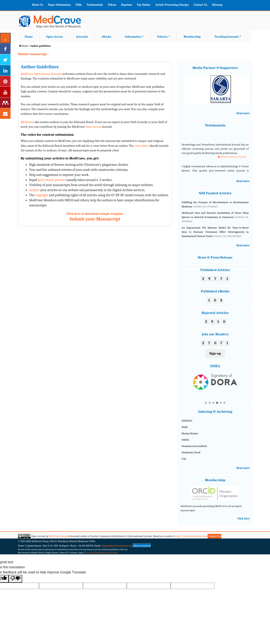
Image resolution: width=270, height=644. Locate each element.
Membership (192, 37)
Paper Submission (59, 5)
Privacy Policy (112, 553)
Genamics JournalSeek (194, 446)
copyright (42, 195)
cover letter (142, 146)
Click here (244, 519)
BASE (185, 427)
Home (29, 37)
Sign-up (215, 354)
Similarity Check (191, 452)
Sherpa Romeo (190, 433)
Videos (112, 5)
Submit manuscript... (33, 54)
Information (133, 37)
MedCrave (27, 122)
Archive (34, 190)
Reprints (127, 5)
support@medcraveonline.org (117, 546)
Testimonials (95, 5)
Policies (163, 37)
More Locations (142, 546)
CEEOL (185, 440)
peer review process (51, 180)
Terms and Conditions (95, 553)
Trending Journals (226, 37)
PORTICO (187, 421)
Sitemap (217, 5)
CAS (184, 459)
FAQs (79, 5)
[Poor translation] (15, 579)
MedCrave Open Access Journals (41, 74)
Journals (82, 37)
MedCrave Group (58, 536)
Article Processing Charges (172, 5)
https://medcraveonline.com (191, 536)
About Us (37, 5)
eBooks (106, 37)
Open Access (55, 37)
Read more (243, 113)
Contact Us (200, 5)
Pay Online (144, 5)
